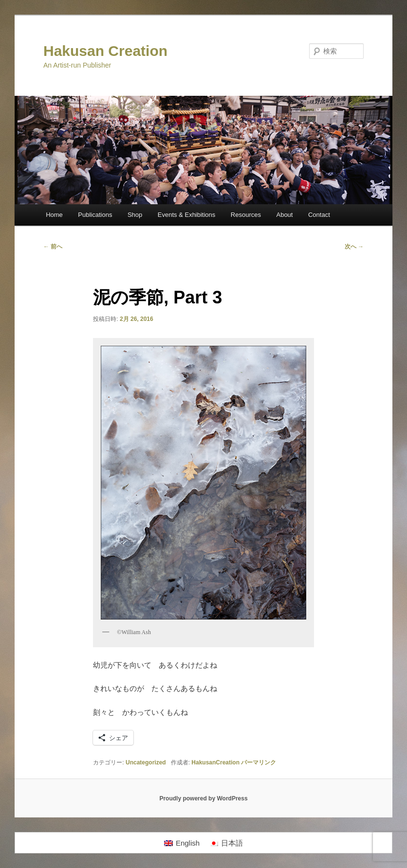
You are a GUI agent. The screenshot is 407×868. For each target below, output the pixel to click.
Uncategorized (146, 762)
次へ (354, 247)
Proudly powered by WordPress (203, 798)
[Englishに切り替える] (182, 843)
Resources (246, 215)
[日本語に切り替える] (226, 843)
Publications (95, 215)
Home (54, 215)
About (284, 215)
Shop (135, 215)
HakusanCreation (215, 762)
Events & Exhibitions (187, 215)
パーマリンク (259, 762)
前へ (53, 247)
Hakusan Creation (105, 51)
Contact (319, 215)
